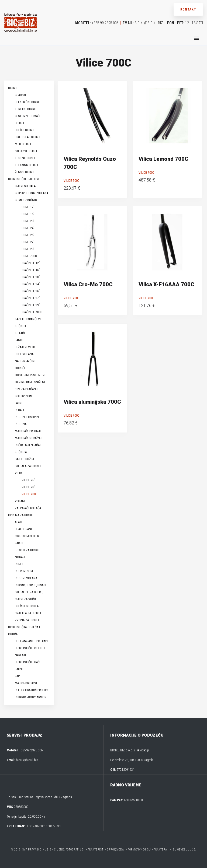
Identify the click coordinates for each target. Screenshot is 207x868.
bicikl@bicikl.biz (149, 23)
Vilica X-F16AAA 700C (166, 284)
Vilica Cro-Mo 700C (88, 284)
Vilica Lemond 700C (163, 159)
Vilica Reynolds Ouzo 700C (90, 163)
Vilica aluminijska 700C (92, 402)
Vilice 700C (71, 181)
